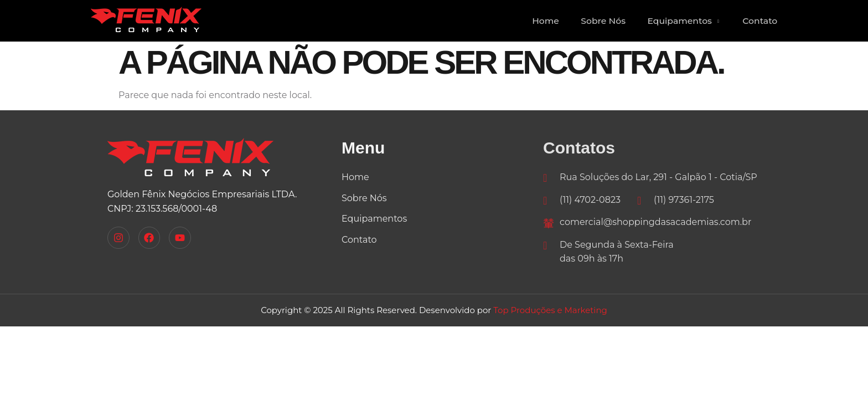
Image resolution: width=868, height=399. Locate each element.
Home (532, 21)
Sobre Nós (593, 21)
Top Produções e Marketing (550, 310)
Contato (758, 21)
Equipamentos (678, 21)
